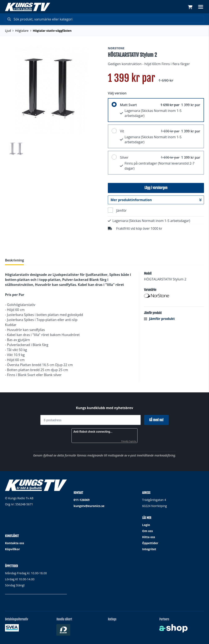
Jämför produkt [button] (159, 319)
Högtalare (22, 31)
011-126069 (82, 500)
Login (146, 525)
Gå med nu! (156, 420)
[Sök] (104, 19)
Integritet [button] (149, 549)
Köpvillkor (12, 549)
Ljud (8, 31)
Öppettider (150, 543)
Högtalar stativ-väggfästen (52, 31)
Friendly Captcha (129, 441)
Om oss (147, 531)
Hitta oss (149, 537)
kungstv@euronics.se (89, 506)
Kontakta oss (15, 543)
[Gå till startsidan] (28, 7)
